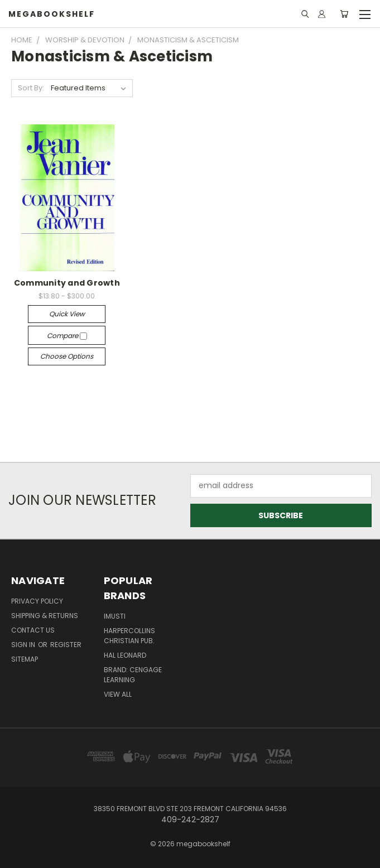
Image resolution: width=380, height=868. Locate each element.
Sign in (24, 645)
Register (66, 645)
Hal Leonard (125, 655)
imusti (115, 616)
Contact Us (33, 630)
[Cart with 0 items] (344, 14)
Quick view (67, 314)
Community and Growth (67, 283)
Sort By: (31, 88)
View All (118, 694)
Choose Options (67, 356)
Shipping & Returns (45, 616)
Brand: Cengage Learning (133, 675)
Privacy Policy (37, 601)
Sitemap (25, 659)
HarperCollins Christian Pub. (129, 636)
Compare (67, 336)
